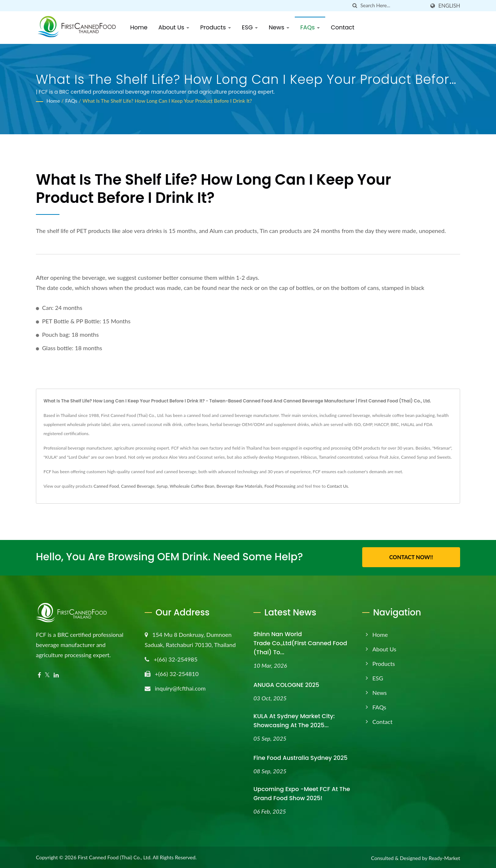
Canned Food (106, 486)
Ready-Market (444, 857)
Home (139, 27)
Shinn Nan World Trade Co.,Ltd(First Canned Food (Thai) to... (300, 642)
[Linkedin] (56, 674)
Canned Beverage (138, 486)
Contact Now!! (411, 557)
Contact (342, 27)
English (449, 6)
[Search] (393, 6)
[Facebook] (39, 674)
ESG (250, 27)
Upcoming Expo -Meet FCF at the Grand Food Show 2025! (302, 792)
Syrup (162, 486)
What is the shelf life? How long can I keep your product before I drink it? (167, 101)
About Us (174, 27)
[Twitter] (47, 674)
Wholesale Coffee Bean (192, 486)
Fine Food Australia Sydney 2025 (301, 756)
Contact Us (337, 486)
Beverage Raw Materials (239, 486)
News (279, 27)
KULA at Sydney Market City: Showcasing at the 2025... (294, 719)
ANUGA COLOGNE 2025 (286, 684)
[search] (355, 6)
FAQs (310, 27)
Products (216, 27)
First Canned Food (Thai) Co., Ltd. (115, 856)
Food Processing (280, 486)
